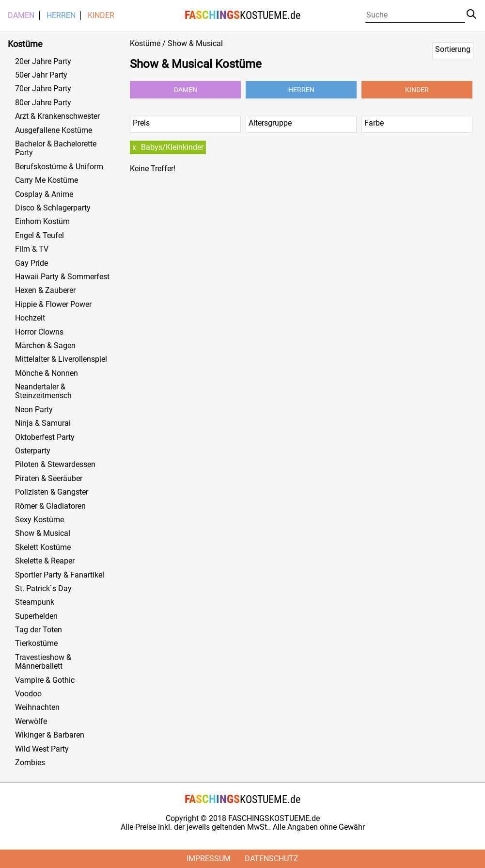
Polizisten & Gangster (52, 492)
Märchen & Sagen (45, 346)
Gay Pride (31, 263)
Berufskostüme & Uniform (59, 167)
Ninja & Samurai (43, 423)
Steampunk (35, 602)
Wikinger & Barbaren (50, 735)
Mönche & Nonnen (47, 373)
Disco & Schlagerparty (53, 208)
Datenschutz (272, 859)
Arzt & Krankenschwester (57, 116)
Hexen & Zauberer (45, 290)
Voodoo (28, 694)
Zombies (30, 763)
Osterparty (33, 451)
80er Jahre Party (43, 103)
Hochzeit (30, 318)
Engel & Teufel (39, 236)
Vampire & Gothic (45, 680)
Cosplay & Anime (44, 194)
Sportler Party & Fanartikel (60, 575)
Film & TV (32, 249)
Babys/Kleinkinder (172, 147)
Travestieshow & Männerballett (43, 662)
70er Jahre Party (43, 89)
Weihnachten (37, 707)
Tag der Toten (39, 630)
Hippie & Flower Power (53, 305)
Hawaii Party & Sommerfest (62, 277)
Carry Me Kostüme (47, 180)
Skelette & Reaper (45, 561)
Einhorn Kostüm (42, 222)
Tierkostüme (36, 643)
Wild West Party (42, 749)
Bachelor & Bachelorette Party (56, 148)
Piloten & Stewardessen (55, 465)
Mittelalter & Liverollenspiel (61, 359)
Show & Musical (43, 533)
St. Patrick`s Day (43, 589)
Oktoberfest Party (45, 437)
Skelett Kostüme (43, 547)
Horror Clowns (39, 332)
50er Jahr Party (41, 75)
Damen (21, 16)
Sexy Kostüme (39, 520)
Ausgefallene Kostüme (54, 130)
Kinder (101, 16)
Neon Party (34, 410)
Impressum (209, 859)
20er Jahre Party (43, 62)
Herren (61, 16)
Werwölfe (31, 722)
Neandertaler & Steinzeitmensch (43, 391)
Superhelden (36, 616)
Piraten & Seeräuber (49, 479)
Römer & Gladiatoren (50, 506)
